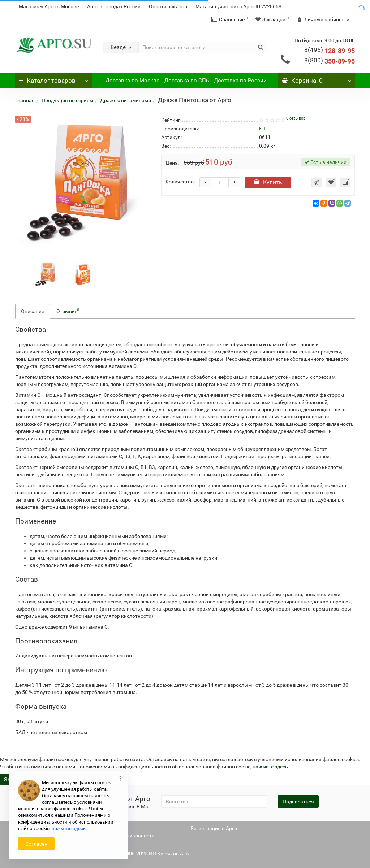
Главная (25, 100)
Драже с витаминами (126, 100)
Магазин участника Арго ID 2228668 (238, 6)
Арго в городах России (114, 6)
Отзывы (68, 311)
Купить (268, 182)
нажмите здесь (270, 767)
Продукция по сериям (67, 100)
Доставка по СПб (187, 81)
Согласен (36, 844)
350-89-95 (330, 61)
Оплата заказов (168, 6)
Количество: (180, 182)
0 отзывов (296, 118)
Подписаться (298, 802)
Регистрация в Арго (214, 828)
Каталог (54, 79)
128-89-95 (330, 51)
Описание (33, 311)
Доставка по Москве (132, 81)
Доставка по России (240, 81)
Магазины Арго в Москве (49, 6)
